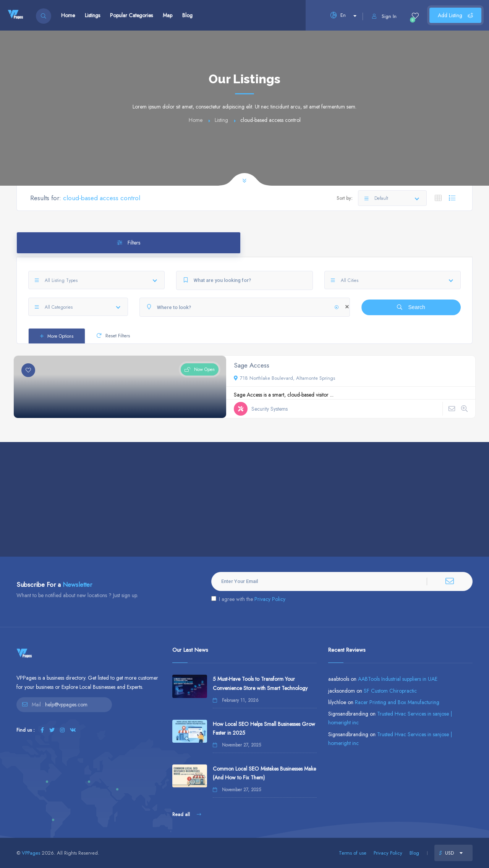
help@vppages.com (66, 704)
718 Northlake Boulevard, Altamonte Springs (284, 378)
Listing (221, 120)
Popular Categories (131, 15)
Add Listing (455, 15)
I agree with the (248, 599)
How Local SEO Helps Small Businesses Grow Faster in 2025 (264, 728)
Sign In (384, 16)
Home (68, 15)
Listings (92, 15)
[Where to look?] (245, 307)
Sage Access (252, 365)
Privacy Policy (270, 599)
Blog (187, 15)
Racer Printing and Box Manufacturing (397, 702)
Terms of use (353, 853)
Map (168, 15)
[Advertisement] (244, 499)
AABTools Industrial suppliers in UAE (398, 679)
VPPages (31, 853)
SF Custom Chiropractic (390, 691)
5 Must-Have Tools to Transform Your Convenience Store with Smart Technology (260, 683)
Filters (129, 243)
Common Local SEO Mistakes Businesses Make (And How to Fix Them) (264, 773)
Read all (187, 814)
